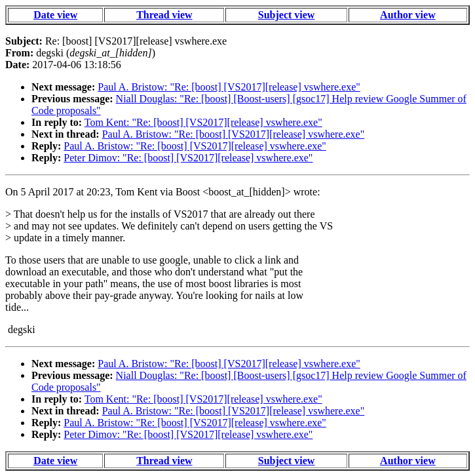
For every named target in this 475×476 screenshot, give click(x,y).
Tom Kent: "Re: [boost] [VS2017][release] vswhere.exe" (203, 122)
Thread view (164, 15)
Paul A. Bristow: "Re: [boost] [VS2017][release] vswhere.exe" (229, 87)
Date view (55, 15)
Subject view (287, 15)
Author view (408, 15)
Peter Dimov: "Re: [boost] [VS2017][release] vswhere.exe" (188, 158)
